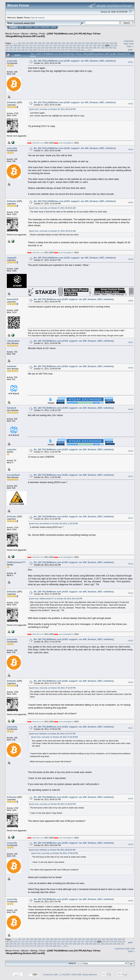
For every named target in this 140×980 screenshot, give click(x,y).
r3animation (13, 341)
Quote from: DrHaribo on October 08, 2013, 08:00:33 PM (52, 850)
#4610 (131, 451)
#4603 (131, 150)
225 (83, 45)
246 (55, 48)
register (41, 17)
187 (44, 43)
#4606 (131, 301)
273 (51, 50)
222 (71, 45)
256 (95, 48)
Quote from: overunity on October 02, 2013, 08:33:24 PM (52, 109)
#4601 (131, 62)
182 (24, 43)
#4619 (131, 844)
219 (59, 45)
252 (79, 48)
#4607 (131, 342)
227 (91, 45)
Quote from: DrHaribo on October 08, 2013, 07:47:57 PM (52, 734)
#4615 (131, 641)
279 (75, 50)
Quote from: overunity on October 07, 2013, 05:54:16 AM (52, 208)
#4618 (131, 799)
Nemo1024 (13, 299)
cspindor (12, 449)
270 (39, 50)
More (54, 27)
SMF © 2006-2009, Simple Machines (81, 975)
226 (87, 45)
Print (130, 50)
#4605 (131, 259)
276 (63, 50)
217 (51, 45)
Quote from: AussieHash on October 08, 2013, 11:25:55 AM (53, 524)
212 (31, 45)
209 (19, 45)
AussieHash (13, 475)
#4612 (131, 518)
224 (79, 45)
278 (71, 50)
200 (95, 43)
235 (11, 48)
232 (112, 45)
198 (87, 43)
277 (67, 50)
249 (67, 48)
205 (115, 43)
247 (59, 48)
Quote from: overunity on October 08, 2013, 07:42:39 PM (52, 688)
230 (103, 45)
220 (63, 45)
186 (40, 43)
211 (27, 45)
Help (21, 27)
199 (91, 43)
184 (32, 43)
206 (7, 45)
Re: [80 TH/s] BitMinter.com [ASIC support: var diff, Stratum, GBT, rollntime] (75, 148)
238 (23, 48)
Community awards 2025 (24, 23)
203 (107, 43)
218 (55, 45)
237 (19, 48)
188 (48, 43)
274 (55, 50)
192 (64, 43)
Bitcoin (25, 34)
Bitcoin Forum (12, 34)
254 (87, 48)
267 (27, 50)
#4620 (131, 901)
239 (27, 48)
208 (15, 45)
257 (99, 48)
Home (13, 27)
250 (71, 48)
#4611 (131, 476)
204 (111, 43)
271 (43, 50)
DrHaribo (12, 102)
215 (43, 45)
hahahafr (12, 366)
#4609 (131, 409)
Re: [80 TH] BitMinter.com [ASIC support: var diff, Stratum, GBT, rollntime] (74, 299)
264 (15, 50)
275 (59, 50)
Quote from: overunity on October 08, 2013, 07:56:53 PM (52, 804)
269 (35, 50)
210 (23, 45)
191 (60, 43)
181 (20, 43)
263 (11, 50)
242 (39, 48)
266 (23, 50)
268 (31, 50)
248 (63, 48)
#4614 (131, 593)
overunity (12, 61)
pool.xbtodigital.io (66, 143)
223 (75, 45)
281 (83, 50)
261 (115, 48)
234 (7, 48)
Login (36, 27)
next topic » (130, 45)
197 (83, 43)
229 (99, 45)
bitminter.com (38, 143)
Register (45, 27)
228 (95, 45)
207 (11, 45)
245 (51, 48)
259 (107, 48)
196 (80, 43)
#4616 (131, 682)
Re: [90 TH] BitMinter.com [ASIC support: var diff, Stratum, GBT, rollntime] (74, 899)
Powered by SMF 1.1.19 (53, 975)
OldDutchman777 (16, 562)
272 (47, 50)
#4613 (131, 564)
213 (35, 45)
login (33, 17)
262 (7, 50)
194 (71, 43)
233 (116, 45)
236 (15, 48)
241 (35, 48)
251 (75, 48)
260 (111, 48)
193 (67, 43)
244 (47, 48)
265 (19, 50)
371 (89, 50)
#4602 (131, 104)
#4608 (131, 368)
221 (67, 45)
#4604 (131, 202)
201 (99, 43)
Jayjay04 (12, 258)
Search (29, 27)
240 (31, 48)
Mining (34, 34)
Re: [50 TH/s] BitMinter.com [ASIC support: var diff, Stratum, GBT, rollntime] (75, 61)
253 (83, 48)
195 (76, 43)
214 (39, 45)
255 (91, 48)
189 (52, 43)
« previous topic (128, 42)
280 (79, 50)
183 (28, 43)
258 (103, 48)
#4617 (131, 728)
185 (36, 43)
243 (43, 48)
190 (56, 43)
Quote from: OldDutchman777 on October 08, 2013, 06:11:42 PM (55, 599)
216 (47, 45)
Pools (42, 34)
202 (103, 43)
